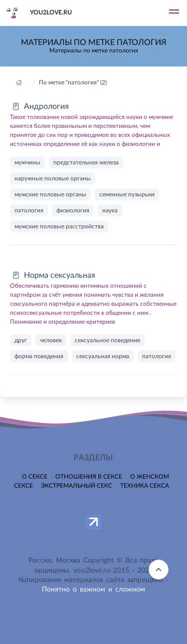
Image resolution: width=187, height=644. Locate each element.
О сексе (35, 477)
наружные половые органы (53, 178)
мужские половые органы (50, 194)
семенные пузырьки (127, 194)
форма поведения (39, 356)
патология (29, 210)
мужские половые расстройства (59, 226)
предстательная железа (86, 162)
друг (21, 340)
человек (51, 340)
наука (110, 210)
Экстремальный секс (77, 486)
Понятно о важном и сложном (94, 590)
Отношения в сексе (89, 477)
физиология (73, 210)
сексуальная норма (103, 356)
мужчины (27, 162)
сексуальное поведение (107, 340)
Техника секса (145, 486)
